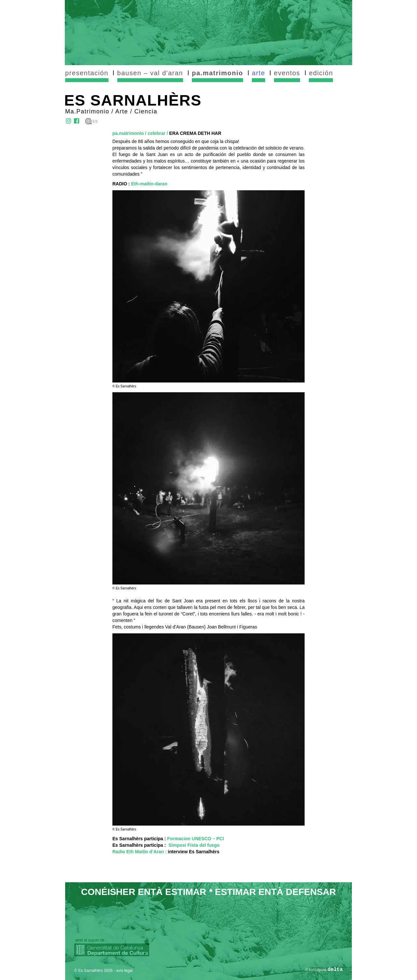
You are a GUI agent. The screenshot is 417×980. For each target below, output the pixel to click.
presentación (87, 73)
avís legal (124, 971)
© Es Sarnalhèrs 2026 (93, 971)
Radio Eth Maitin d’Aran (138, 852)
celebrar (156, 133)
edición (321, 73)
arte (258, 73)
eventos (287, 73)
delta (335, 970)
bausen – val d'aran (150, 73)
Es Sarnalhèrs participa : (168, 839)
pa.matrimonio (217, 73)
